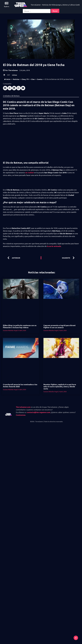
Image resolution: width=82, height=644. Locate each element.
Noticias (16, 79)
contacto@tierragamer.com (38, 412)
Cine (33, 79)
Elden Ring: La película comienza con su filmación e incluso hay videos (20, 326)
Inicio (7, 79)
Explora (7, 6)
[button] (5, 88)
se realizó (30, 172)
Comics (40, 79)
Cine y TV (25, 79)
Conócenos (21, 415)
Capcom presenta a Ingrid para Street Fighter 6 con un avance (60, 326)
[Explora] (7, 3)
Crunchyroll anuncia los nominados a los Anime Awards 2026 (20, 385)
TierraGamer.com (23, 407)
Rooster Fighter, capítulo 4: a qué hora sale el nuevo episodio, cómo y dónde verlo (60, 386)
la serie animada (54, 246)
